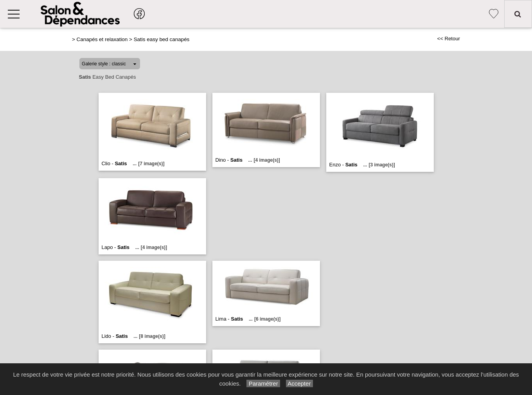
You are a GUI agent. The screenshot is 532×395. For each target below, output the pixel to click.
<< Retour (448, 39)
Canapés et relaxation (102, 39)
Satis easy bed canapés (162, 39)
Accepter (299, 383)
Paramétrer (263, 383)
